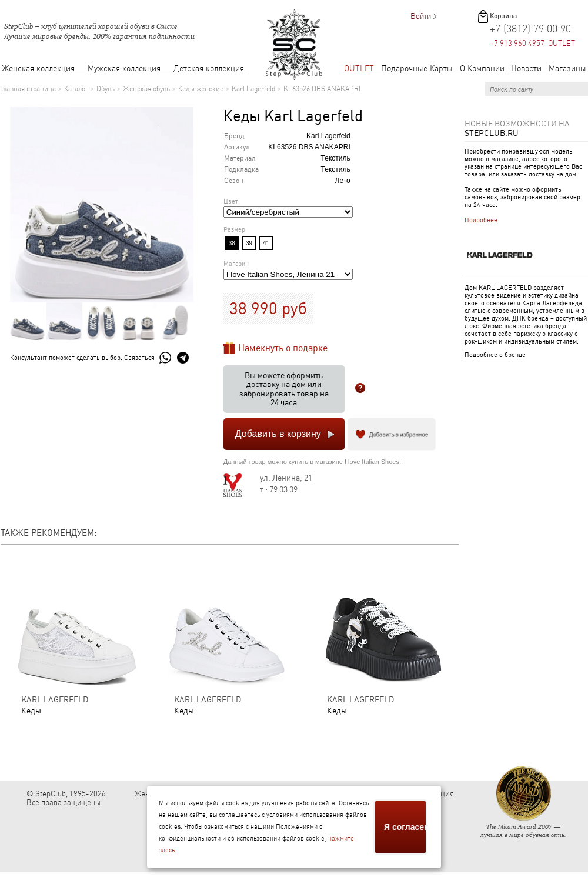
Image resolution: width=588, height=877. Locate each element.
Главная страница (28, 89)
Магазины (567, 69)
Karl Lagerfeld (253, 89)
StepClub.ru (492, 133)
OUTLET (359, 69)
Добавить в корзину (278, 434)
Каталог (76, 89)
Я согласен (406, 827)
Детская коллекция (209, 69)
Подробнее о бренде (495, 355)
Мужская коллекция (124, 69)
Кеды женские (201, 89)
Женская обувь (146, 89)
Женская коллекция (38, 69)
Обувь (106, 89)
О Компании (482, 69)
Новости (526, 69)
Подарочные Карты (417, 69)
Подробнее (481, 220)
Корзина (503, 16)
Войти (421, 16)
